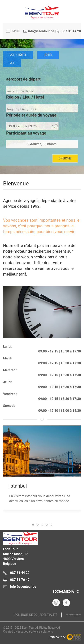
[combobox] (42, 90)
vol (12, 63)
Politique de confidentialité (36, 615)
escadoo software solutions (35, 632)
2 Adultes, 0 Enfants (42, 144)
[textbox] (43, 91)
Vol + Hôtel (18, 55)
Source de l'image (73, 615)
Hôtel (48, 55)
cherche (65, 158)
